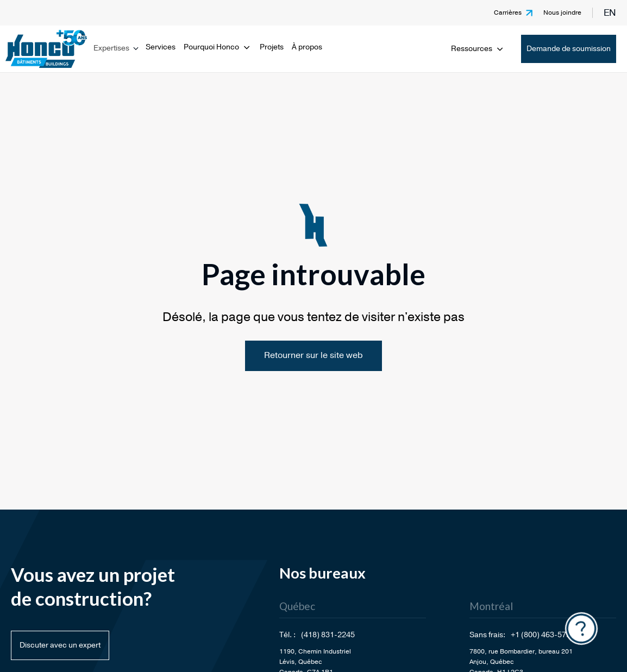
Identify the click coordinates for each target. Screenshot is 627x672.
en (610, 13)
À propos (307, 47)
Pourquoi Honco (218, 47)
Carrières (508, 12)
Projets (272, 47)
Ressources (478, 49)
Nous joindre (562, 12)
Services (161, 47)
